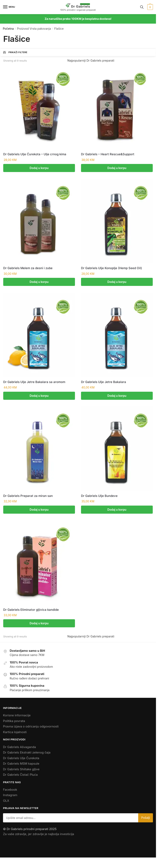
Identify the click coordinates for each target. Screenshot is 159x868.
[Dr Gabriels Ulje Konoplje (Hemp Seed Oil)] (117, 221)
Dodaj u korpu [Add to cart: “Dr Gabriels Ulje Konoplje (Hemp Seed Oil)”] (117, 282)
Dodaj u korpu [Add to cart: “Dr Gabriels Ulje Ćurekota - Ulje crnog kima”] (39, 168)
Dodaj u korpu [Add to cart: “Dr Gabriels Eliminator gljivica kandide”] (39, 625)
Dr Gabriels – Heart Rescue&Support (108, 154)
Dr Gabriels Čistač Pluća (20, 776)
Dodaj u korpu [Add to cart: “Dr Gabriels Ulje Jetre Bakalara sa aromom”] (39, 396)
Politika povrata (14, 723)
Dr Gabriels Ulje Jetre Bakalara (104, 383)
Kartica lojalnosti (15, 734)
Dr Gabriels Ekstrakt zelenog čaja (27, 754)
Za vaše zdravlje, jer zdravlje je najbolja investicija (38, 836)
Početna (8, 29)
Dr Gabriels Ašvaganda (19, 749)
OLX (6, 802)
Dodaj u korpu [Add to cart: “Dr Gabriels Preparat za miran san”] (39, 510)
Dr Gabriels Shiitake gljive (21, 771)
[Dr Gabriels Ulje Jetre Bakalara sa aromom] (39, 335)
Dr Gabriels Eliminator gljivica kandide (31, 611)
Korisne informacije (17, 717)
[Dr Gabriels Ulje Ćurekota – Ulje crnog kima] (39, 107)
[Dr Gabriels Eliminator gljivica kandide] (39, 564)
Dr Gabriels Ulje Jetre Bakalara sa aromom (34, 383)
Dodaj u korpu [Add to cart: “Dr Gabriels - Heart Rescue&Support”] (117, 168)
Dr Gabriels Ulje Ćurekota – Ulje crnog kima (35, 154)
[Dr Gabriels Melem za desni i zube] (39, 221)
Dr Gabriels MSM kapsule (21, 765)
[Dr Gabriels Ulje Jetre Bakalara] (117, 335)
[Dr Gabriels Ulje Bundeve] (117, 450)
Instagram (10, 797)
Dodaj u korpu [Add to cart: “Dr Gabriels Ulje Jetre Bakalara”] (117, 396)
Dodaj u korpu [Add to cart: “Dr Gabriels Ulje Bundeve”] (117, 510)
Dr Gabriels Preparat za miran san (28, 497)
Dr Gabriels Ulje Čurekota (21, 760)
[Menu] (9, 7)
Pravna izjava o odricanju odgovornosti (31, 728)
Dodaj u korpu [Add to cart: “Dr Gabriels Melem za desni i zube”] (39, 282)
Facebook (10, 791)
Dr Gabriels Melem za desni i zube (28, 268)
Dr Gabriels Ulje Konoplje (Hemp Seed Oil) (112, 268)
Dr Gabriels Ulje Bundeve (99, 497)
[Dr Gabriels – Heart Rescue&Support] (117, 107)
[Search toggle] (142, 7)
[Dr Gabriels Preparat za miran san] (39, 450)
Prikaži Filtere (15, 52)
